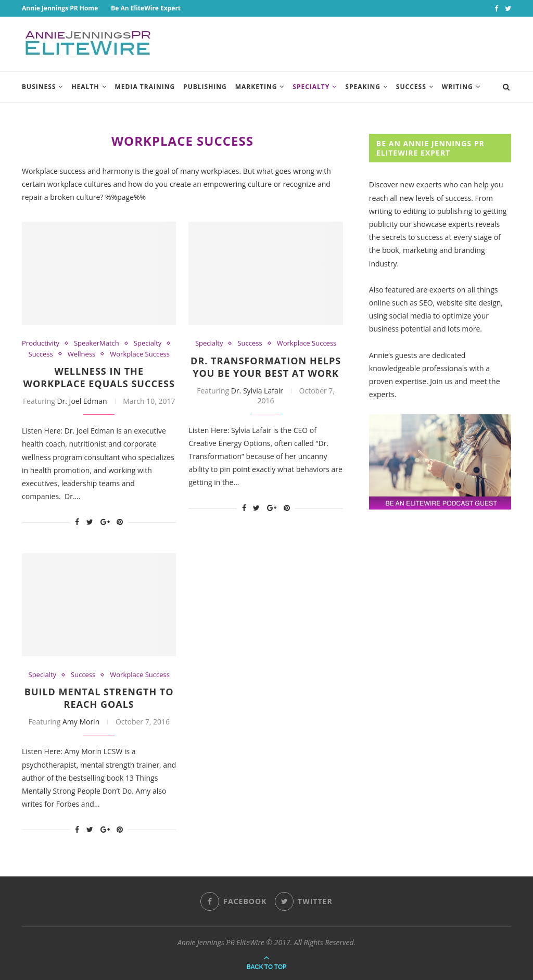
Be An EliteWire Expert (146, 8)
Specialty (311, 87)
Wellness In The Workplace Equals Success (99, 377)
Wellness (82, 354)
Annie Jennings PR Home (60, 8)
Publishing (205, 87)
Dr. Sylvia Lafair (257, 391)
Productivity (41, 343)
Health (85, 87)
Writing (458, 87)
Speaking (363, 87)
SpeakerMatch (97, 343)
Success (411, 87)
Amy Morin (81, 722)
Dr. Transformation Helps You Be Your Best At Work (266, 367)
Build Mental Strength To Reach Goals (99, 698)
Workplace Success (140, 354)
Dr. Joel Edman (82, 401)
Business (39, 87)
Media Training (145, 87)
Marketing (256, 87)
